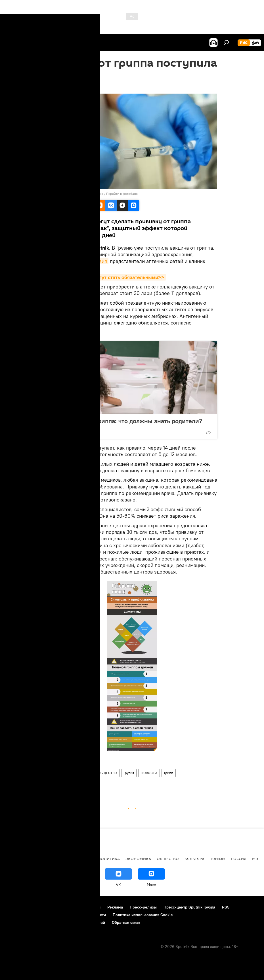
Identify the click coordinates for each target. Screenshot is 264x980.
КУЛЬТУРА (194, 859)
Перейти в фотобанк (122, 194)
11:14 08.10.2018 (61, 87)
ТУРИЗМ (218, 859)
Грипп (169, 773)
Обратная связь (126, 922)
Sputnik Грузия (90, 261)
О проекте (15, 907)
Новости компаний (23, 915)
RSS (226, 907)
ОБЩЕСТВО (108, 773)
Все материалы (76, 859)
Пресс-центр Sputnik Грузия (189, 907)
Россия (239, 859)
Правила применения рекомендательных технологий (55, 922)
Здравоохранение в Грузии (70, 773)
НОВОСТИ (149, 773)
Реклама (115, 907)
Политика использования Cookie (143, 915)
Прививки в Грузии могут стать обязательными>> (106, 277)
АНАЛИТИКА (43, 859)
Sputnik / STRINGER (66, 761)
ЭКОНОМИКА (138, 859)
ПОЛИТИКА (109, 859)
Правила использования (78, 907)
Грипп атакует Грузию (66, 784)
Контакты (40, 907)
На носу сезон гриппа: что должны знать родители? (127, 421)
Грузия (129, 773)
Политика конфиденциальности (77, 915)
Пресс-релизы (143, 907)
